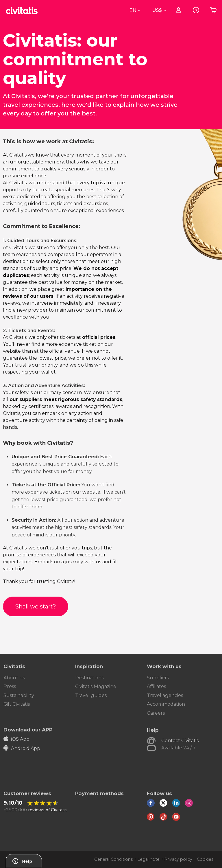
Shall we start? (36, 606)
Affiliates (156, 686)
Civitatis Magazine (96, 686)
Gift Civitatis (17, 704)
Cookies (205, 859)
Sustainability (19, 695)
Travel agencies (165, 695)
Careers (156, 713)
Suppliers (158, 678)
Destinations (89, 678)
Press (10, 686)
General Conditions (113, 859)
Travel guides (91, 695)
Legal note (148, 859)
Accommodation (166, 704)
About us (14, 678)
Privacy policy (178, 859)
